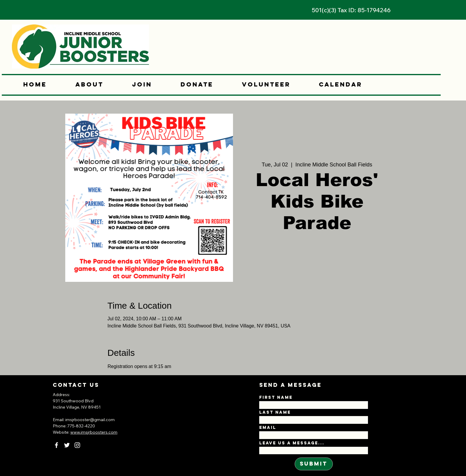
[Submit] (314, 464)
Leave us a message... (292, 443)
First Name (276, 398)
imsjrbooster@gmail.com (90, 420)
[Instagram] (77, 445)
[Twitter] (67, 445)
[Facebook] (56, 445)
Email (268, 428)
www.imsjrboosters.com (94, 432)
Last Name (275, 412)
